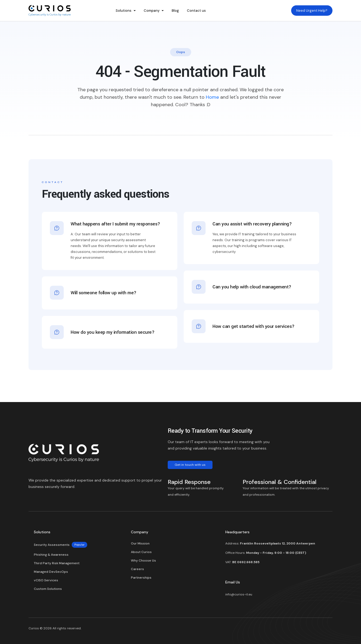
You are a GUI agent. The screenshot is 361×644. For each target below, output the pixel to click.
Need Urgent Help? (312, 11)
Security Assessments (61, 545)
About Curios (141, 552)
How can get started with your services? (254, 325)
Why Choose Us (143, 560)
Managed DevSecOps (51, 572)
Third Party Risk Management (57, 563)
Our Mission (140, 543)
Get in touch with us (190, 465)
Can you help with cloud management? (252, 285)
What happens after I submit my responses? (115, 224)
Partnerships (141, 578)
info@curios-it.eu (239, 594)
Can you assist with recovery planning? (252, 224)
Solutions (124, 11)
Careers (137, 569)
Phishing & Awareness (51, 555)
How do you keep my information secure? (113, 330)
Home (212, 97)
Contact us (196, 11)
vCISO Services (46, 580)
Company (152, 11)
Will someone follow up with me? (104, 291)
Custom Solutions (48, 589)
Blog (175, 11)
